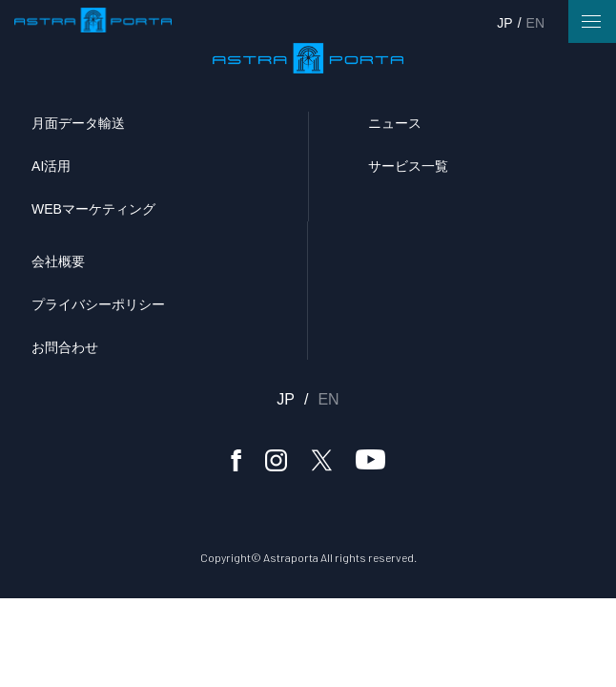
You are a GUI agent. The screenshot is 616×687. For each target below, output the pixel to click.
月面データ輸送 (78, 123)
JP (504, 23)
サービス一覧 (408, 166)
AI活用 (51, 166)
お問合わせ (65, 347)
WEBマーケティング (93, 209)
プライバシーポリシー (98, 304)
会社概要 (58, 261)
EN (535, 23)
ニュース (395, 123)
